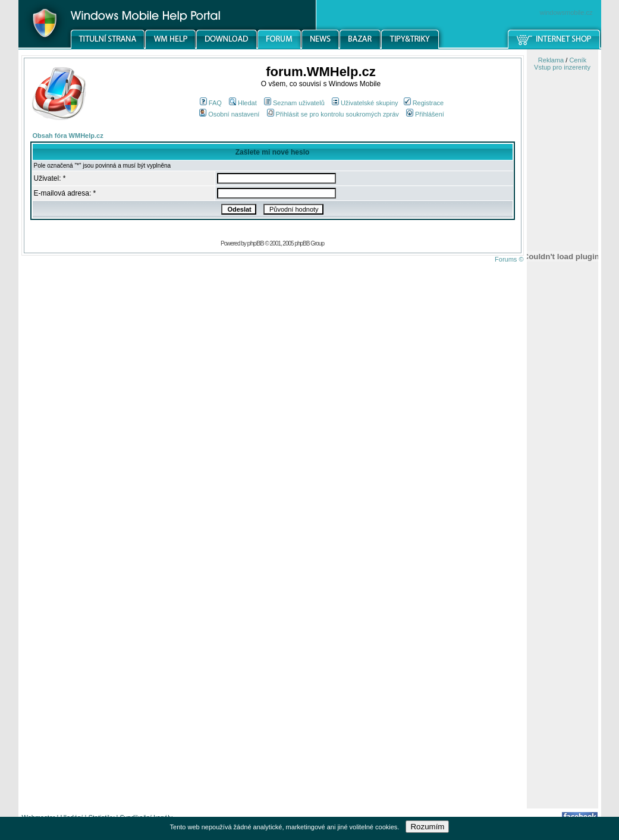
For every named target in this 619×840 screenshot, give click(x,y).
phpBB (256, 243)
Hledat (243, 103)
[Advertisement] (563, 620)
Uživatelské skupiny (365, 103)
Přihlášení (425, 114)
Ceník (578, 60)
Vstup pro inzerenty (562, 67)
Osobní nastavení (229, 114)
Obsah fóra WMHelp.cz (68, 136)
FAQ (211, 103)
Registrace (424, 103)
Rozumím (427, 827)
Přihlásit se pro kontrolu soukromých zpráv (333, 114)
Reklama (551, 60)
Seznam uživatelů (294, 103)
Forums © (509, 259)
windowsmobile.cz (566, 12)
